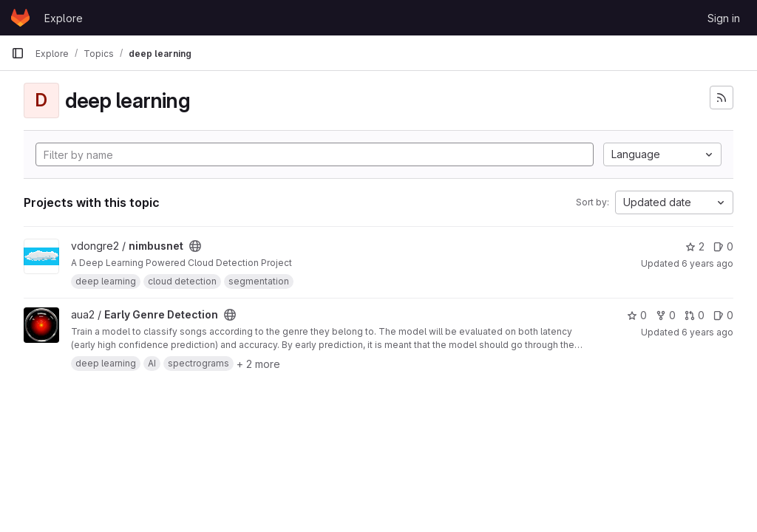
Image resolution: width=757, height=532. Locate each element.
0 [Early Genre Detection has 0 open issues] (723, 315)
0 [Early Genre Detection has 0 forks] (666, 315)
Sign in (724, 18)
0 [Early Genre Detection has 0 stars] (637, 315)
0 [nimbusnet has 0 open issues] (723, 246)
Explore (64, 18)
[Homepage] (20, 18)
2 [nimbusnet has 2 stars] (695, 246)
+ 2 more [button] (258, 364)
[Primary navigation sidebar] (18, 53)
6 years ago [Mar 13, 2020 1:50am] (707, 263)
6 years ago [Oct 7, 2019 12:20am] (707, 332)
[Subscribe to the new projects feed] (722, 98)
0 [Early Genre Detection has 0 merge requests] (695, 315)
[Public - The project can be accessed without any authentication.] (195, 246)
